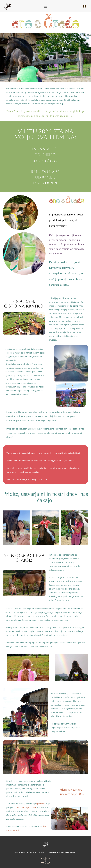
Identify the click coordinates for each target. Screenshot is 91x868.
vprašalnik (41, 804)
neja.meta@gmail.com (26, 807)
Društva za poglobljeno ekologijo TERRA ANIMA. (57, 852)
